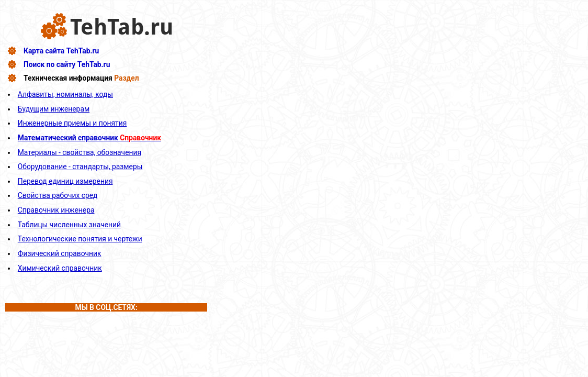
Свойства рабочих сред (58, 195)
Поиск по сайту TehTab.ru (67, 64)
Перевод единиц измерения (65, 181)
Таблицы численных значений (69, 225)
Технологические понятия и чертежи (80, 239)
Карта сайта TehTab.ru (61, 51)
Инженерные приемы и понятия (72, 123)
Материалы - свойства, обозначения (80, 152)
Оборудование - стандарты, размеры (80, 167)
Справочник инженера (56, 210)
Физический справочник (60, 253)
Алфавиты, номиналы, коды (65, 94)
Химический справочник (60, 268)
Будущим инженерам (54, 109)
